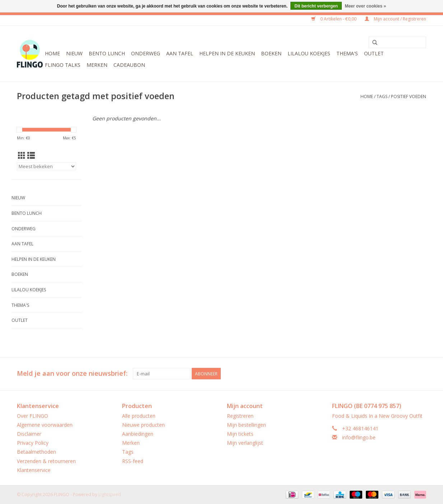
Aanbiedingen (138, 434)
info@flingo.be (359, 437)
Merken (97, 65)
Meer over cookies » (365, 6)
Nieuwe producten (143, 425)
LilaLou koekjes (309, 53)
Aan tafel (180, 53)
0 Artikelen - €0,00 (334, 19)
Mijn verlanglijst (245, 443)
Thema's (347, 53)
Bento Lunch (107, 53)
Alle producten (139, 416)
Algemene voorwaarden (45, 425)
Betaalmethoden (36, 452)
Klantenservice (34, 470)
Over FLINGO (32, 416)
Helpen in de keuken (227, 53)
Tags (382, 96)
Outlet (374, 53)
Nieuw (74, 53)
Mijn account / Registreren (395, 19)
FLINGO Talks (63, 65)
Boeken (271, 53)
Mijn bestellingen (246, 425)
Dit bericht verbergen (316, 6)
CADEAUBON (129, 65)
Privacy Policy (33, 443)
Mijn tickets (240, 434)
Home (52, 53)
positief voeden (409, 96)
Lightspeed (110, 494)
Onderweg (146, 53)
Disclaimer (29, 434)
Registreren (240, 416)
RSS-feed (133, 461)
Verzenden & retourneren (46, 461)
